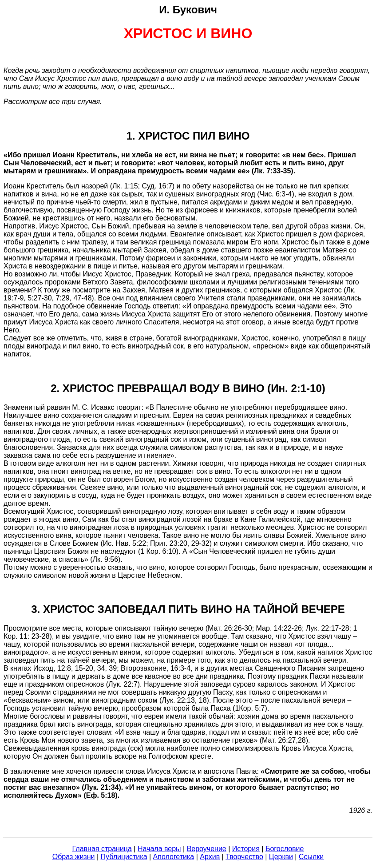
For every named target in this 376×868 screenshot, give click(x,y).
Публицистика (124, 857)
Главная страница (102, 849)
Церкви (281, 857)
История (246, 849)
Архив (210, 857)
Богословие (285, 849)
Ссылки (311, 857)
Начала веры (159, 849)
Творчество (244, 857)
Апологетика (174, 857)
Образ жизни (74, 857)
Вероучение (207, 849)
